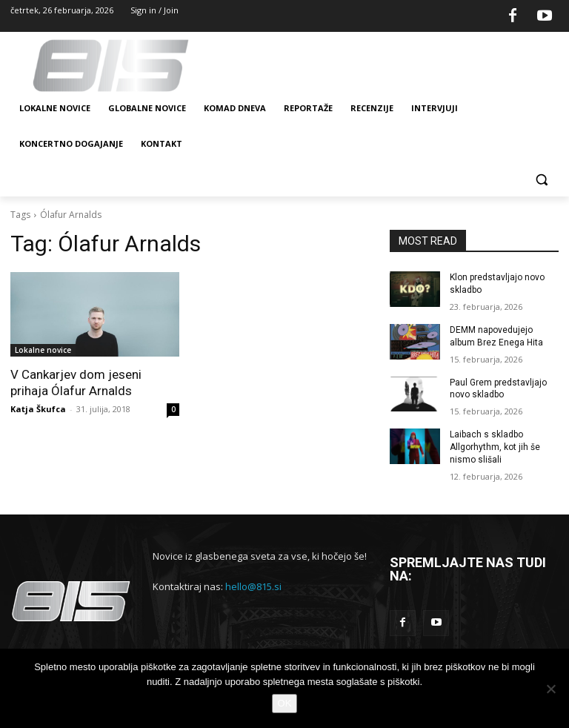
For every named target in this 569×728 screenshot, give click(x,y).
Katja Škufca (38, 409)
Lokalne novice (43, 350)
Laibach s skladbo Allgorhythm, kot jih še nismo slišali (495, 447)
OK (285, 703)
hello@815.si (253, 586)
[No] (550, 689)
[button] (541, 180)
